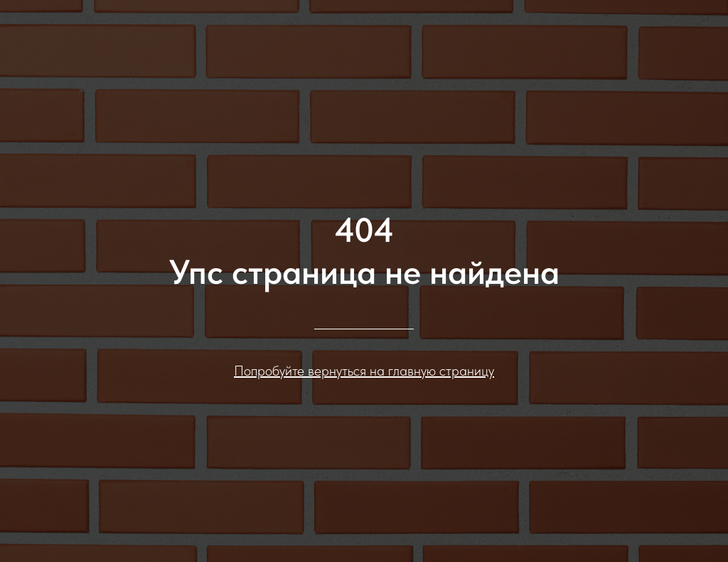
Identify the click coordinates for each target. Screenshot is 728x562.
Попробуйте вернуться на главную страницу (364, 371)
